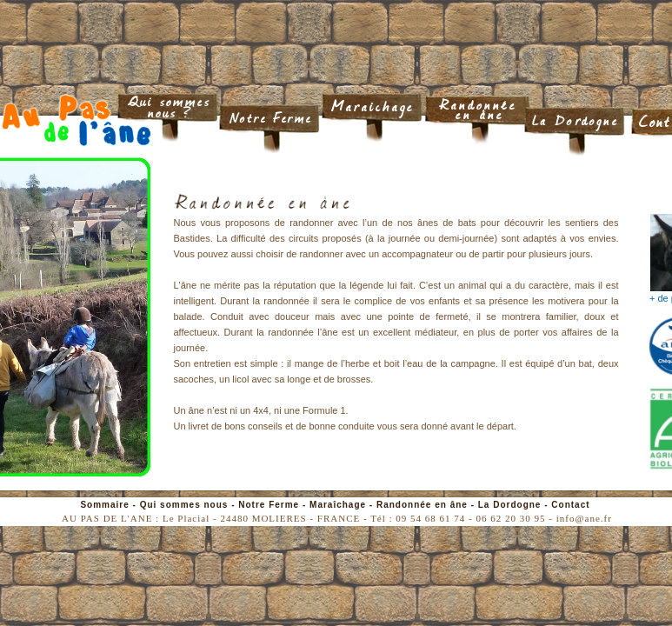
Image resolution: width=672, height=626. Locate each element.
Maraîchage (338, 505)
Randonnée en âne (422, 505)
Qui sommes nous (184, 505)
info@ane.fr (584, 518)
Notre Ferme (269, 505)
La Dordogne (510, 505)
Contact (570, 505)
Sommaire (104, 505)
